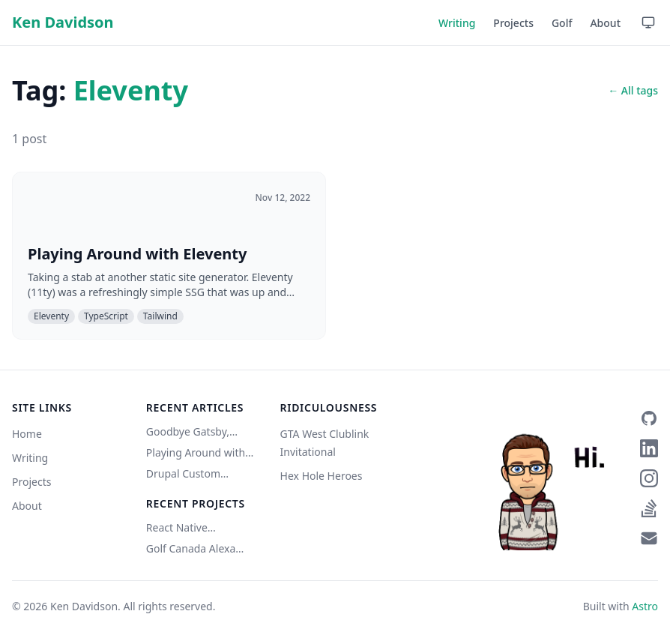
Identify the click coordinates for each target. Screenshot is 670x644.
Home (27, 434)
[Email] (649, 538)
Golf (562, 23)
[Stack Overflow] (649, 508)
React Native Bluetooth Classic (188, 528)
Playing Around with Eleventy (196, 453)
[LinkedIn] (649, 448)
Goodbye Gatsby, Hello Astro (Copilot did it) (194, 432)
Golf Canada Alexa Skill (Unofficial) (191, 549)
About (605, 23)
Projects (513, 23)
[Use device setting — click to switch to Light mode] (648, 22)
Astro (645, 606)
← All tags (633, 90)
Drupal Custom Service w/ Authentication (183, 474)
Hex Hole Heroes (322, 476)
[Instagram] (649, 478)
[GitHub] (649, 418)
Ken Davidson (63, 22)
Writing (457, 23)
